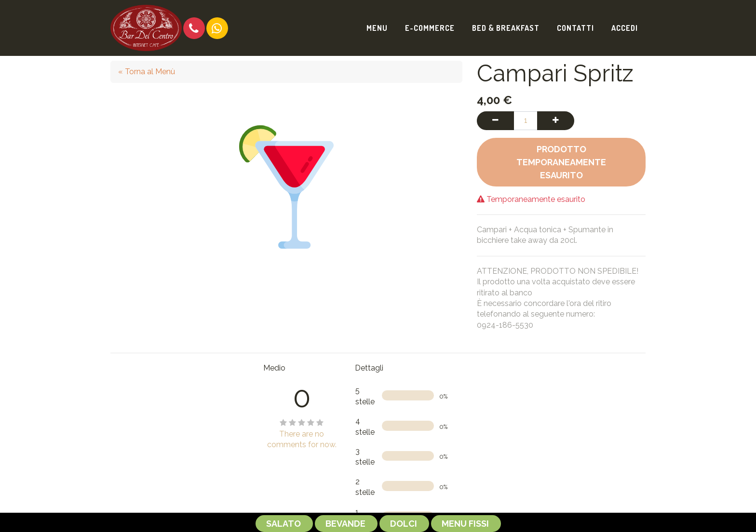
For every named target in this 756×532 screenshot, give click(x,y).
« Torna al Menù (147, 72)
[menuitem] (377, 28)
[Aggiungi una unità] (556, 120)
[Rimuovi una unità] (495, 120)
